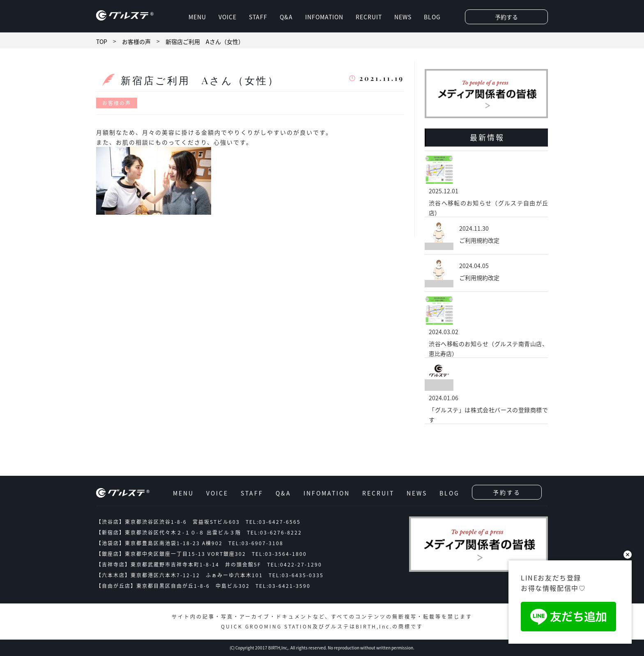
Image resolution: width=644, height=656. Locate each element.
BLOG (432, 17)
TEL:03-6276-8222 (274, 532)
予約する (506, 17)
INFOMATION (324, 17)
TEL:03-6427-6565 (273, 522)
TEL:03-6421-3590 (283, 586)
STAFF (258, 17)
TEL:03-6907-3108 (256, 543)
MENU (197, 17)
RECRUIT (369, 17)
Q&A (286, 17)
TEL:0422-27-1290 (294, 564)
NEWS (403, 17)
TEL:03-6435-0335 (296, 575)
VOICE (228, 17)
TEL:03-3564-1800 (279, 554)
